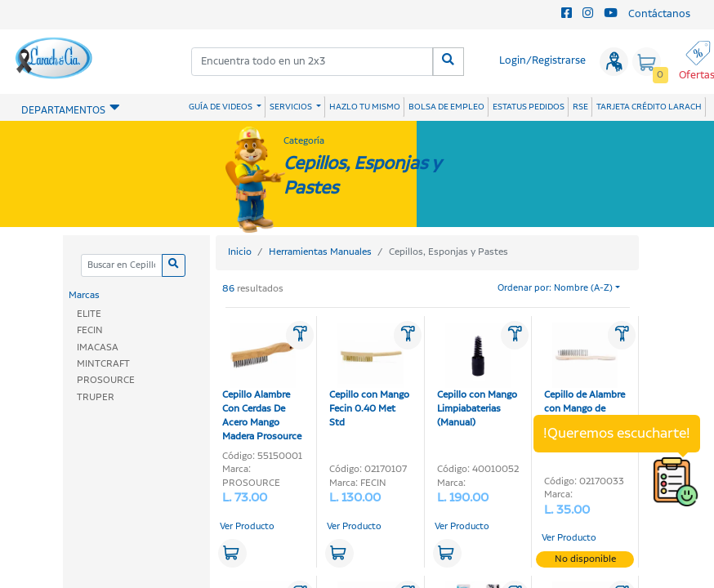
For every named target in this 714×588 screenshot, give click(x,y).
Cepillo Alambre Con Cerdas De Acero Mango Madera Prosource (262, 383)
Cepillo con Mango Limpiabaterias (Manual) (477, 376)
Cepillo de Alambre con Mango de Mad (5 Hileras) (585, 376)
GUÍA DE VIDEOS (221, 107)
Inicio (240, 252)
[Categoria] (121, 266)
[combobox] (312, 62)
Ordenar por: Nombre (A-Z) (555, 288)
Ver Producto (247, 527)
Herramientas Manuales (320, 252)
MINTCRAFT (103, 364)
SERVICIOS (292, 107)
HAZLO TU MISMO (365, 107)
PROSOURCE (106, 380)
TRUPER (96, 397)
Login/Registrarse (542, 61)
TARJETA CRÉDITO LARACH (649, 107)
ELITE (89, 314)
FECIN (90, 330)
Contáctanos (659, 14)
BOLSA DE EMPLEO (446, 107)
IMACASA (98, 347)
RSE (580, 107)
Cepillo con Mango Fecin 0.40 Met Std (369, 376)
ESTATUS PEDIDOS (529, 107)
